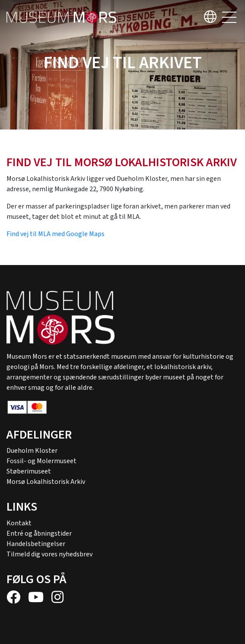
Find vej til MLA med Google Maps (56, 234)
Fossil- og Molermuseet (41, 461)
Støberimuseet (29, 471)
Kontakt (19, 523)
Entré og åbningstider (39, 534)
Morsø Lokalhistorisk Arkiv (46, 482)
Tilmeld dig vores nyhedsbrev (49, 554)
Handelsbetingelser (36, 544)
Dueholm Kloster (32, 451)
